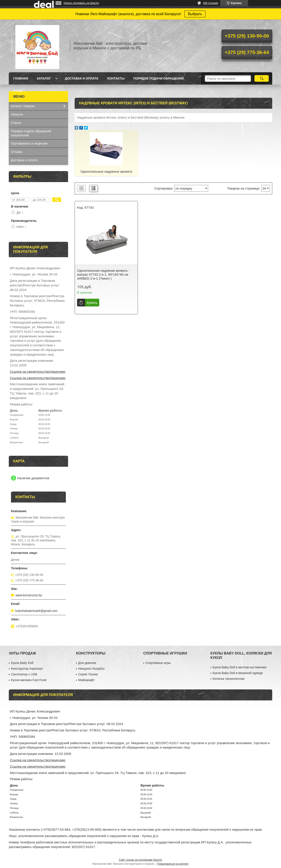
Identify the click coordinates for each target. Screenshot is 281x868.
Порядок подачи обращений (159, 78)
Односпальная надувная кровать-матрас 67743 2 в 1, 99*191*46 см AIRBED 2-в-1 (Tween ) (103, 274)
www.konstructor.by (29, 595)
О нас (18, 91)
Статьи (16, 123)
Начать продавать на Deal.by (81, 3)
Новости (17, 114)
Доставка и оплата (82, 78)
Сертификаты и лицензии (29, 143)
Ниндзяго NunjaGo (91, 669)
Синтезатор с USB (24, 674)
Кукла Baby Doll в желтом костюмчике (240, 667)
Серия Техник (88, 674)
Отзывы (17, 152)
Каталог (44, 78)
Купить (92, 303)
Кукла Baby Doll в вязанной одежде (238, 673)
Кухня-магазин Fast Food (29, 680)
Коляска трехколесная (229, 679)
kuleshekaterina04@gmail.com (36, 611)
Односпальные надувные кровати (106, 171)
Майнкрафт (86, 680)
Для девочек (87, 663)
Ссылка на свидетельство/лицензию (38, 372)
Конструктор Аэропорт (27, 669)
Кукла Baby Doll (22, 663)
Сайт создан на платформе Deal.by (141, 860)
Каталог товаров (23, 106)
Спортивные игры (158, 663)
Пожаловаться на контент (173, 864)
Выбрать (195, 14)
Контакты (116, 78)
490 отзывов (210, 3)
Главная (21, 78)
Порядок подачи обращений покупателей (31, 133)
